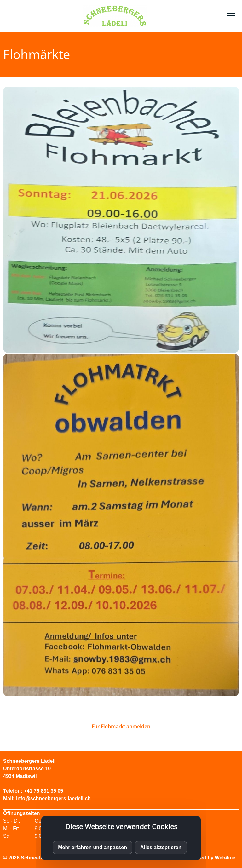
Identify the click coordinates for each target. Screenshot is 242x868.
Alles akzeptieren (161, 847)
